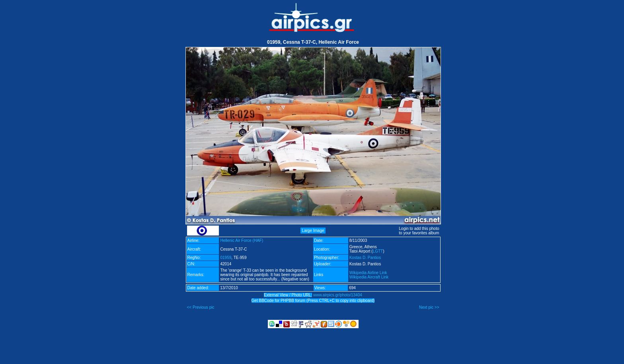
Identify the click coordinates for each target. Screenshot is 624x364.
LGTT (378, 251)
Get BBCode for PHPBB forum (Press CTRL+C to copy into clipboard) (313, 301)
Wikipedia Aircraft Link (369, 277)
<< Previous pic (201, 307)
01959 (226, 258)
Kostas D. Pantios (365, 258)
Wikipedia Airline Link (368, 273)
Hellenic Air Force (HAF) (242, 240)
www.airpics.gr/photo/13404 (338, 295)
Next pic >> (429, 307)
